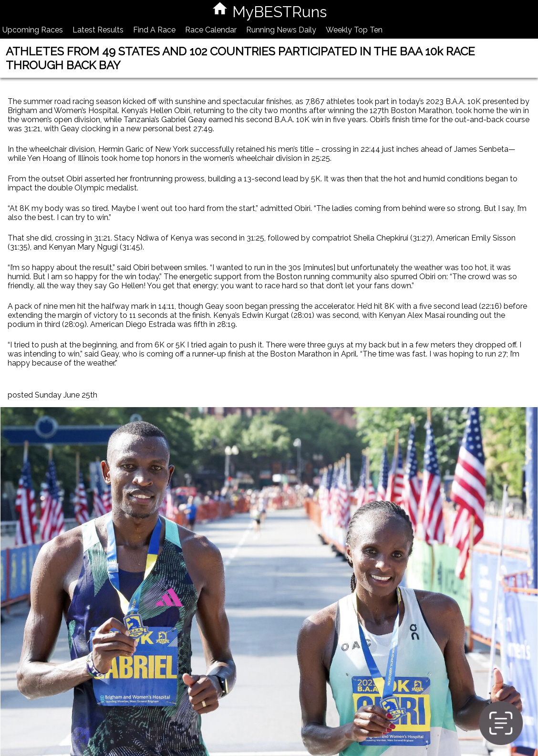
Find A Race (154, 30)
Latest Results (98, 30)
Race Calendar (211, 30)
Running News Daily (281, 30)
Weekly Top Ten (354, 30)
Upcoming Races (33, 30)
